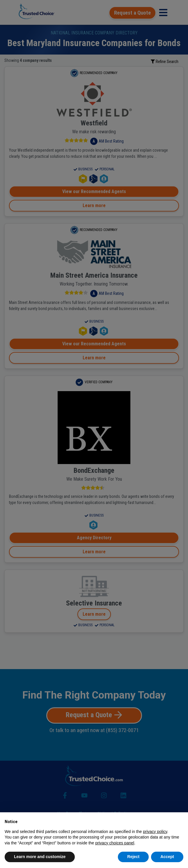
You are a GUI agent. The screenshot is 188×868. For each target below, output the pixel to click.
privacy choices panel (115, 843)
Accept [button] (167, 857)
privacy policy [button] (155, 832)
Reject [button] (133, 857)
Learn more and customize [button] (40, 857)
